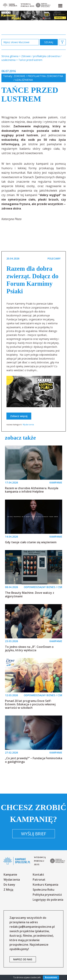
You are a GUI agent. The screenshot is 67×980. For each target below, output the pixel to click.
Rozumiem (51, 977)
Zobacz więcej (19, 416)
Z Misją (8, 890)
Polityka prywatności (47, 895)
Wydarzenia (28, 424)
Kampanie (10, 875)
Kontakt (38, 875)
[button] (60, 5)
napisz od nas (23, 959)
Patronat (39, 880)
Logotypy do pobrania (48, 900)
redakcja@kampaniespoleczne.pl (32, 927)
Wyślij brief (34, 834)
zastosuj (49, 42)
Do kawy (9, 885)
